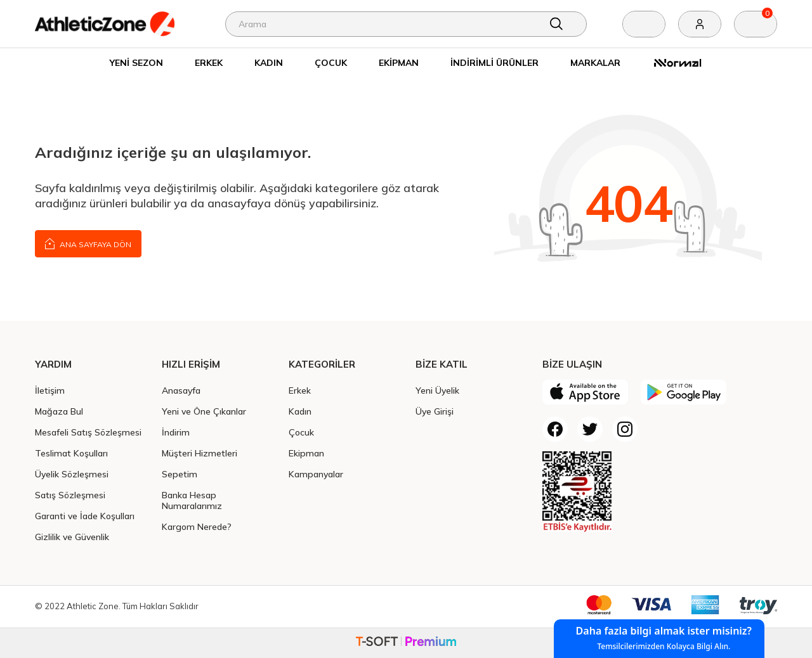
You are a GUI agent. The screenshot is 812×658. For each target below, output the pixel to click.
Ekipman (399, 62)
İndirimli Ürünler (494, 62)
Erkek (209, 62)
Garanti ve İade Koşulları (85, 516)
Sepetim (180, 474)
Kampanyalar (316, 474)
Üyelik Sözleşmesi (72, 474)
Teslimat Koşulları (71, 453)
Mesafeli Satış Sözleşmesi (88, 432)
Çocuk (331, 62)
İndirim (176, 432)
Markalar (595, 62)
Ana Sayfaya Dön (88, 243)
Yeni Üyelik (437, 390)
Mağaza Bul (59, 411)
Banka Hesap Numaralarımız (192, 500)
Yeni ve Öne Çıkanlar (204, 411)
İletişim (50, 390)
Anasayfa (181, 390)
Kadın (269, 62)
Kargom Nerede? (197, 526)
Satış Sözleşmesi (70, 495)
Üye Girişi (435, 411)
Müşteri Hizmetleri (200, 453)
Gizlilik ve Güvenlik (72, 537)
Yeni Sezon (136, 62)
